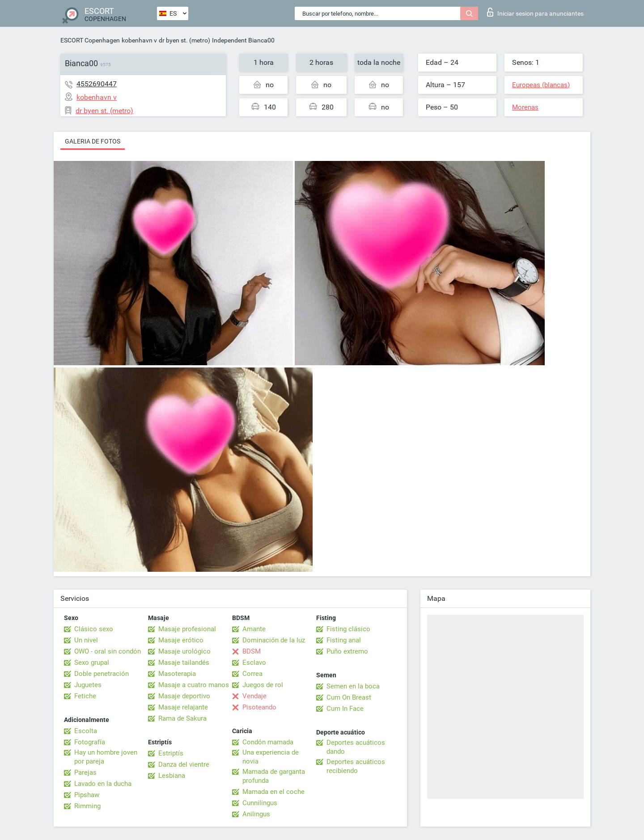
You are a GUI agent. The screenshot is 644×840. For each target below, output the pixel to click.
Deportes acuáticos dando (356, 747)
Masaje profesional (187, 629)
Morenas (525, 107)
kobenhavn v (139, 40)
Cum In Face (345, 709)
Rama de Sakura (182, 718)
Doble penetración (102, 674)
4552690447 (97, 84)
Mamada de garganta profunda (274, 776)
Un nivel (86, 640)
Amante (254, 629)
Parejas (85, 772)
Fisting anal (344, 640)
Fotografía (90, 742)
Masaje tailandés (184, 663)
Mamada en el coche (273, 792)
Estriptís (171, 753)
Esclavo (254, 663)
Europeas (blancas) (541, 85)
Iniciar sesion (535, 12)
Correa (252, 674)
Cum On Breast (349, 697)
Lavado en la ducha (103, 784)
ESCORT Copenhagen (90, 40)
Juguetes (88, 685)
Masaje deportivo (184, 696)
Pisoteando (259, 707)
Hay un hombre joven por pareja (106, 757)
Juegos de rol (263, 685)
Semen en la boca (353, 686)
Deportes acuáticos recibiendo (356, 766)
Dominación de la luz (274, 640)
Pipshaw (87, 795)
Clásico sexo (94, 629)
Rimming (87, 806)
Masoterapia (177, 674)
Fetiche (85, 696)
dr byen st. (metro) (184, 40)
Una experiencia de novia (271, 757)
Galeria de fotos (93, 141)
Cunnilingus (260, 803)
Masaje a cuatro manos (194, 685)
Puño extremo (347, 651)
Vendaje (254, 696)
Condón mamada (268, 742)
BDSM (252, 651)
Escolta (86, 731)
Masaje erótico (181, 640)
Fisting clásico (348, 629)
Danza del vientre (184, 764)
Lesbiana (172, 776)
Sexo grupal (92, 663)
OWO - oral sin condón (108, 651)
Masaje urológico (184, 651)
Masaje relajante (183, 707)
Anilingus (256, 814)
